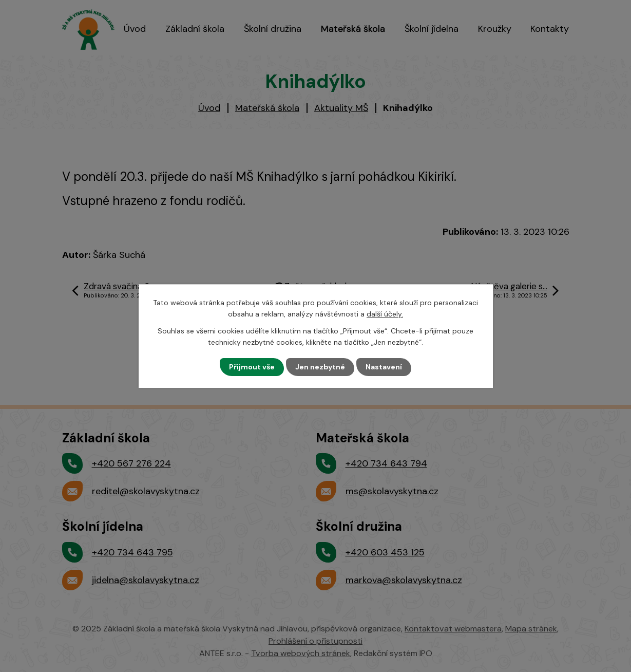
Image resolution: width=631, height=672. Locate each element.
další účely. (385, 314)
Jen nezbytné (320, 367)
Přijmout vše (252, 367)
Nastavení (384, 367)
